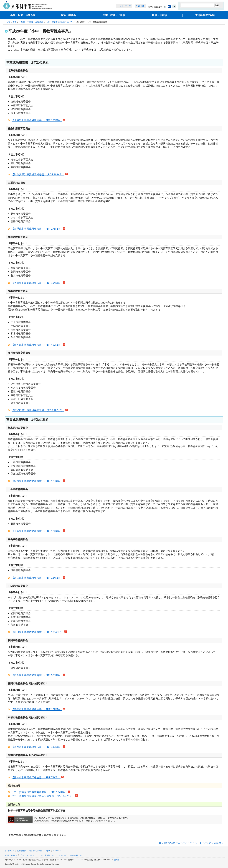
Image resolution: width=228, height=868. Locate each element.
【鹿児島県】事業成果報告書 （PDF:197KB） (38, 410)
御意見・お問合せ (11, 855)
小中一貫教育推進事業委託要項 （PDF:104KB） (39, 792)
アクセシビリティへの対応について (71, 855)
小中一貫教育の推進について (59, 22)
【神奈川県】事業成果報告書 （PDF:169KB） (38, 175)
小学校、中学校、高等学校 (31, 22)
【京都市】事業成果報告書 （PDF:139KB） (37, 747)
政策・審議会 (68, 15)
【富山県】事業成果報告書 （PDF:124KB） (37, 578)
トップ (7, 22)
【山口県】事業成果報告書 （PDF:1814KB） (37, 632)
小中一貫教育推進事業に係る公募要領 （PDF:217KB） (43, 796)
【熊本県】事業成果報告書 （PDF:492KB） (37, 345)
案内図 (117, 860)
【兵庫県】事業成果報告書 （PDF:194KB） (37, 283)
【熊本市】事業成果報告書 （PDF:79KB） (36, 777)
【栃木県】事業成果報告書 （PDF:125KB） (37, 481)
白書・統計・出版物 (114, 15)
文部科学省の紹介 (205, 15)
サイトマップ (125, 6)
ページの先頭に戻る (213, 843)
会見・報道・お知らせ (23, 15)
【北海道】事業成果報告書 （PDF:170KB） (37, 120)
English (141, 6)
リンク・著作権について (47, 855)
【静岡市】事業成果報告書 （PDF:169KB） (37, 709)
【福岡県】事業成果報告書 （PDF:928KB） (37, 675)
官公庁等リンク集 (36, 851)
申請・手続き (160, 15)
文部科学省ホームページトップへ (179, 843)
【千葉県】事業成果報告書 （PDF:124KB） (37, 531)
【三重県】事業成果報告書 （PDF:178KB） (37, 229)
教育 (15, 22)
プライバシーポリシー (28, 855)
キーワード (57, 851)
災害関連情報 (22, 851)
